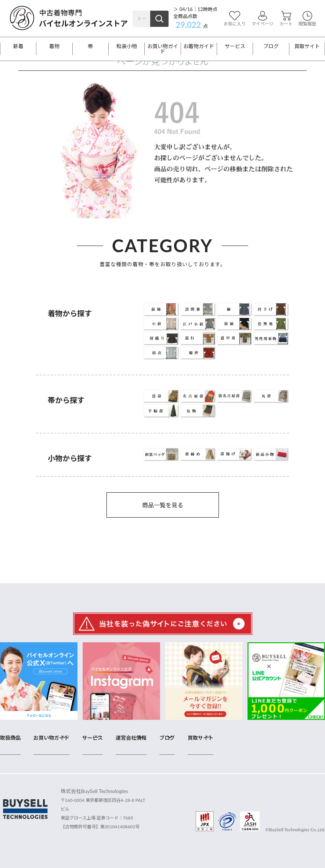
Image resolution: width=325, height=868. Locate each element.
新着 (18, 46)
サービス (235, 46)
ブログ (271, 46)
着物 (54, 46)
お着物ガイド (199, 46)
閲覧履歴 (307, 19)
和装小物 (127, 46)
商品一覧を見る (163, 505)
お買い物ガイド (163, 49)
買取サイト (307, 46)
